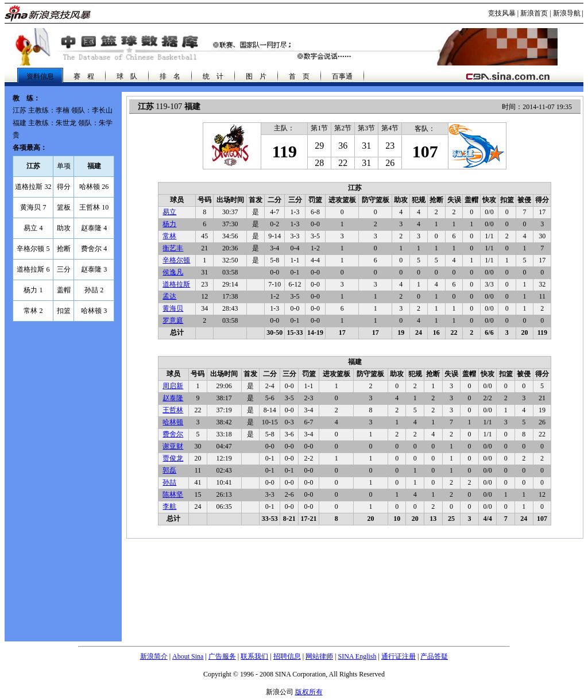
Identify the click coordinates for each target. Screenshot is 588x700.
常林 (169, 236)
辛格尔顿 (176, 260)
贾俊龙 (173, 458)
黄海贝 (173, 308)
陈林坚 (173, 494)
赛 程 (84, 76)
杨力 (169, 224)
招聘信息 (287, 656)
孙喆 (169, 482)
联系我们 (254, 656)
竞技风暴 (502, 13)
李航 (169, 506)
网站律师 (319, 656)
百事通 (342, 76)
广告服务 (222, 656)
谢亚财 (173, 446)
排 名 (170, 76)
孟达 (169, 296)
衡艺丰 (173, 248)
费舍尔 (173, 434)
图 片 (256, 76)
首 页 (299, 76)
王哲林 (173, 410)
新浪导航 (567, 13)
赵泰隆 (173, 398)
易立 (169, 212)
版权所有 (309, 692)
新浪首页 (534, 13)
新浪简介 (154, 656)
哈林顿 (173, 422)
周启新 (173, 386)
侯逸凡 (173, 272)
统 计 (213, 76)
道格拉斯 (176, 284)
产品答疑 (434, 656)
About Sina (188, 656)
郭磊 (169, 470)
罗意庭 (173, 320)
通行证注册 (399, 656)
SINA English (357, 656)
